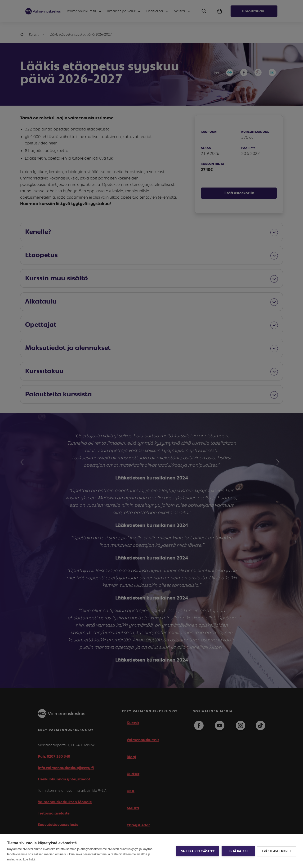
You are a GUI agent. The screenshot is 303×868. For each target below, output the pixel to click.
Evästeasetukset (276, 851)
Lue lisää (29, 859)
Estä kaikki (238, 851)
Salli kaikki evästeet (198, 851)
